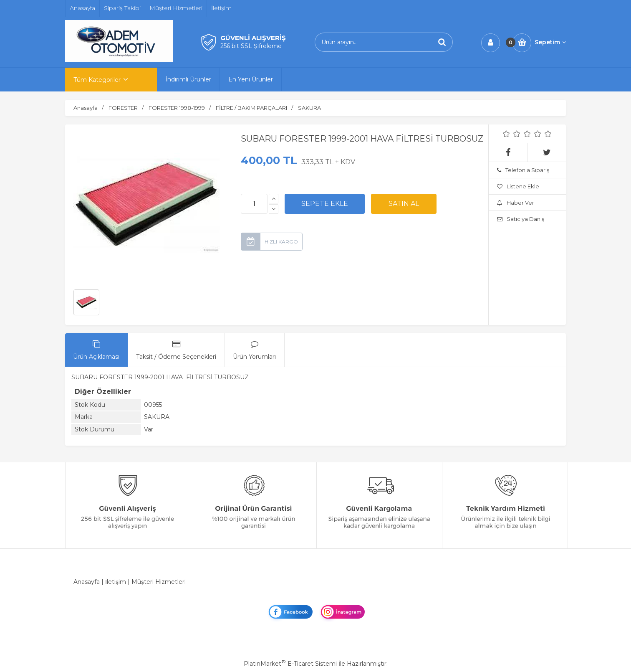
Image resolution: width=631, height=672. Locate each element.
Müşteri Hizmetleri (159, 582)
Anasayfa (87, 582)
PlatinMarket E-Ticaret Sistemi (290, 664)
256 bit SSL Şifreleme (251, 46)
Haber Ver (516, 203)
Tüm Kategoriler (97, 80)
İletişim (116, 582)
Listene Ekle (518, 186)
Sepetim (550, 42)
